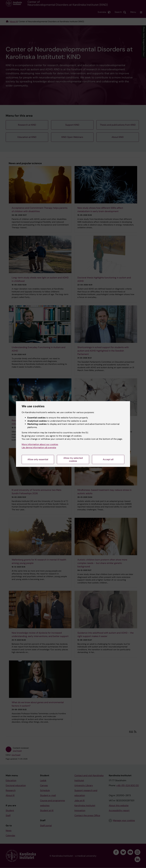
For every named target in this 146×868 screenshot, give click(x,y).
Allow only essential (38, 459)
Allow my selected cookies (73, 459)
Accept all (108, 459)
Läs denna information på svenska (39, 448)
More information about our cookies (40, 444)
